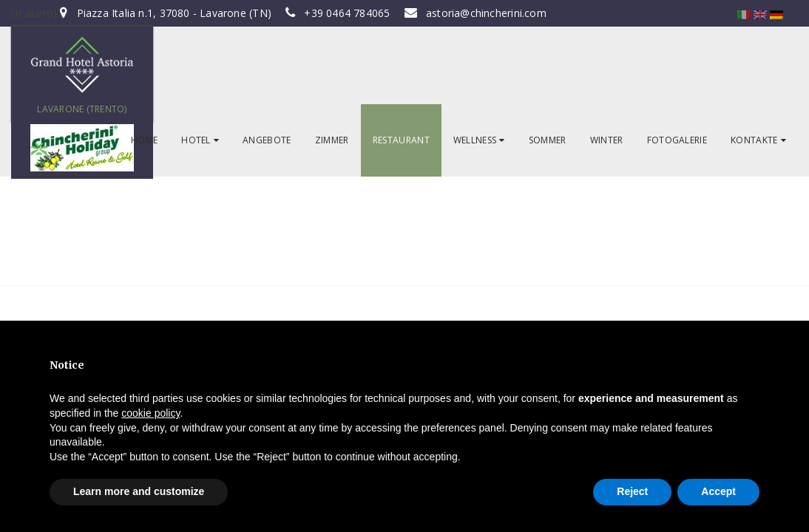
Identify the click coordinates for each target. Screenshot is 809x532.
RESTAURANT (401, 140)
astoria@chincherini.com (486, 13)
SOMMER (548, 140)
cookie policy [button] (150, 413)
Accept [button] (718, 491)
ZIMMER (332, 140)
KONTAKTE (758, 140)
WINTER (607, 140)
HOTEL (200, 140)
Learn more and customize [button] (139, 491)
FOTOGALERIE (677, 140)
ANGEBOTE (267, 140)
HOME (144, 140)
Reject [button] (632, 491)
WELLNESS (479, 140)
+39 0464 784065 (347, 13)
